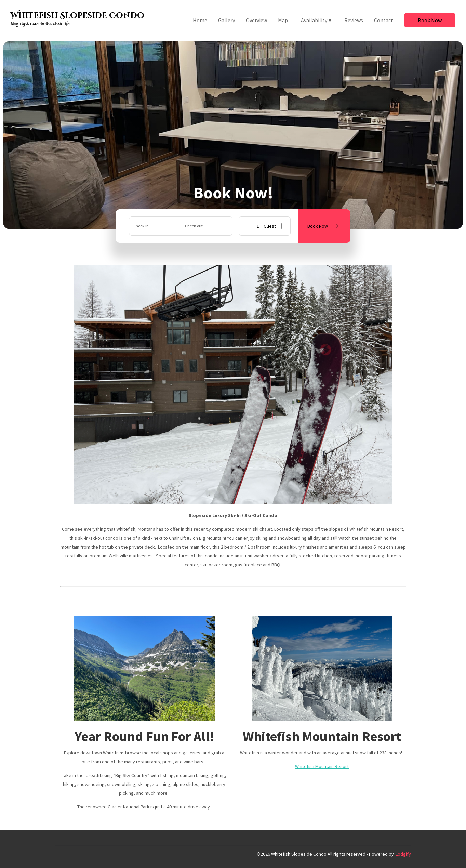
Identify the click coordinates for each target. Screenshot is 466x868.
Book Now (430, 20)
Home (200, 20)
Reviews (354, 20)
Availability (316, 20)
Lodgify (403, 854)
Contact (384, 20)
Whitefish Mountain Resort (322, 766)
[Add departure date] (207, 226)
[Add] (281, 226)
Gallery (227, 20)
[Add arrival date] (155, 226)
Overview (256, 20)
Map (283, 20)
